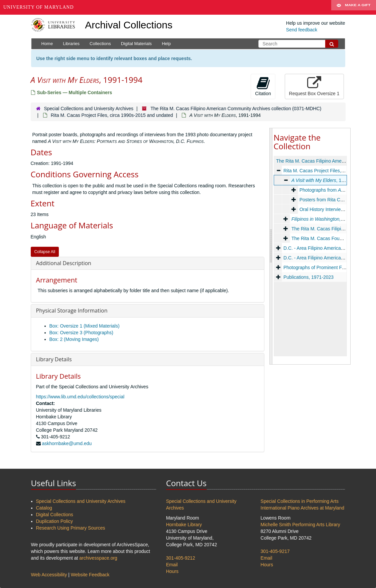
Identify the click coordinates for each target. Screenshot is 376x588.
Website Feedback (90, 575)
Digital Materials (136, 44)
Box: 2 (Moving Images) (74, 339)
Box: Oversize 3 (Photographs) (81, 333)
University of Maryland (39, 7)
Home (47, 44)
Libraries (71, 44)
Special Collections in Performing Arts (300, 501)
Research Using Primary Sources (71, 528)
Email (172, 565)
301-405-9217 (275, 551)
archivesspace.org (98, 558)
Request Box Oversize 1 (314, 86)
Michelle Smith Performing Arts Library (300, 525)
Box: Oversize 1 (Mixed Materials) (85, 326)
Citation (263, 86)
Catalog (44, 508)
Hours (172, 571)
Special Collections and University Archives (89, 109)
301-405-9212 (181, 558)
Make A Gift (354, 7)
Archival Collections (129, 25)
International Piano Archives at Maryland (303, 508)
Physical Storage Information (72, 311)
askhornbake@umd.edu (67, 443)
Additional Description (64, 263)
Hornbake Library (184, 525)
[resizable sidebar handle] (271, 246)
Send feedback (302, 30)
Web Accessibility (49, 575)
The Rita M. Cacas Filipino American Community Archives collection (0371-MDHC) (236, 109)
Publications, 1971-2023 (308, 277)
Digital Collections (55, 515)
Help (166, 44)
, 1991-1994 (326, 180)
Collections (100, 44)
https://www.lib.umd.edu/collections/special (80, 397)
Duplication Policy (55, 521)
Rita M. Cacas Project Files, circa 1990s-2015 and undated (112, 115)
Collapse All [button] (45, 252)
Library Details (54, 359)
